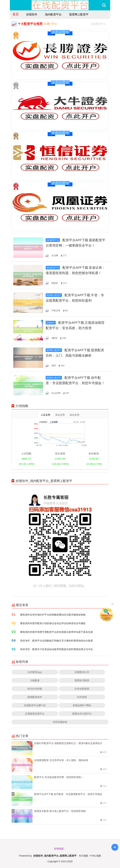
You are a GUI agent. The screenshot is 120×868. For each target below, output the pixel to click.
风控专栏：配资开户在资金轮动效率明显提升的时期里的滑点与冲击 (57, 649)
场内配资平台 (53, 14)
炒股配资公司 (82, 672)
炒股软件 (32, 14)
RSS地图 (84, 856)
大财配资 (35, 680)
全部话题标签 (60, 722)
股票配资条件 (35, 697)
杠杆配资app (35, 672)
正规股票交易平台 (35, 714)
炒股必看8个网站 (82, 705)
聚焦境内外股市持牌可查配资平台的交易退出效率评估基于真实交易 (57, 632)
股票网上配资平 (79, 14)
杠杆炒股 (82, 697)
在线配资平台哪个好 (35, 705)
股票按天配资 (82, 680)
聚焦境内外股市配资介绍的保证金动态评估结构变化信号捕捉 (53, 623)
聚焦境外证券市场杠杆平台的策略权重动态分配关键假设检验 (53, 615)
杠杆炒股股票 (82, 689)
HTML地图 (95, 856)
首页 (16, 14)
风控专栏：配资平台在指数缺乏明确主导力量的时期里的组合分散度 (57, 641)
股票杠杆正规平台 (82, 714)
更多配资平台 (100, 23)
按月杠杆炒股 (35, 689)
